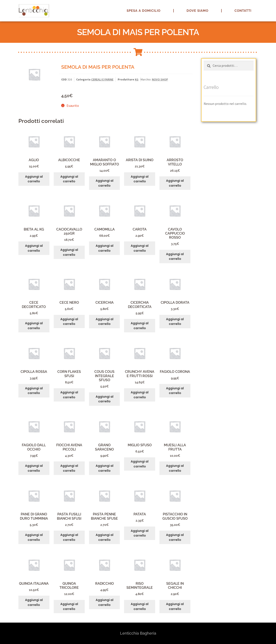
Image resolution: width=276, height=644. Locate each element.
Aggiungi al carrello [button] (34, 179)
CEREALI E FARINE (102, 79)
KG (137, 79)
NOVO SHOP (160, 79)
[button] (267, 6)
